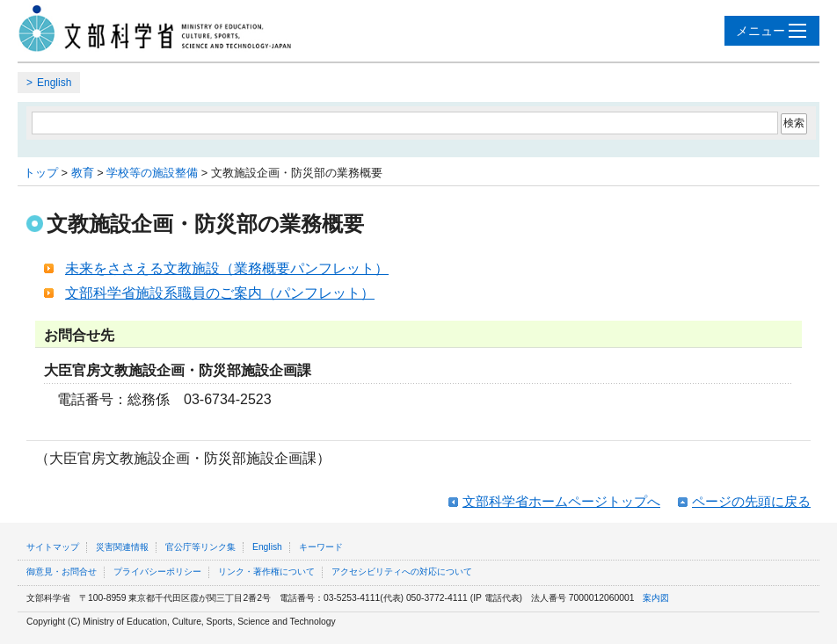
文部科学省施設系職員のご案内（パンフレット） (220, 293)
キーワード (321, 547)
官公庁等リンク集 (200, 547)
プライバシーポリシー (157, 572)
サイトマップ (53, 547)
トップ (41, 173)
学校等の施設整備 (152, 173)
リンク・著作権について (266, 572)
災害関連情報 (122, 547)
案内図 (656, 598)
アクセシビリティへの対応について (402, 572)
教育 (83, 173)
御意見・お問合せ (62, 572)
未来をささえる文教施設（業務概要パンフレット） (227, 268)
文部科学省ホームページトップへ (561, 501)
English (54, 83)
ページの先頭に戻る (751, 501)
